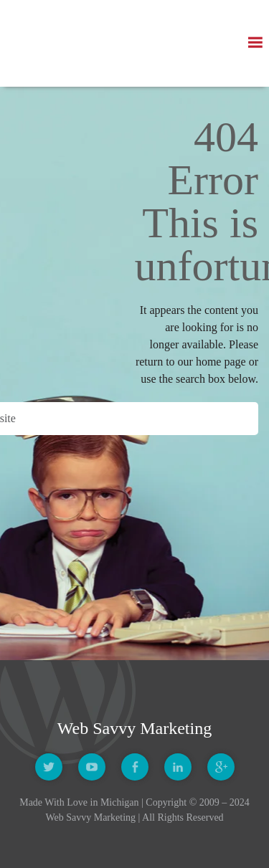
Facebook (135, 767)
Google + (221, 767)
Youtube (92, 767)
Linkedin (178, 767)
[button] (255, 43)
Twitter (49, 767)
